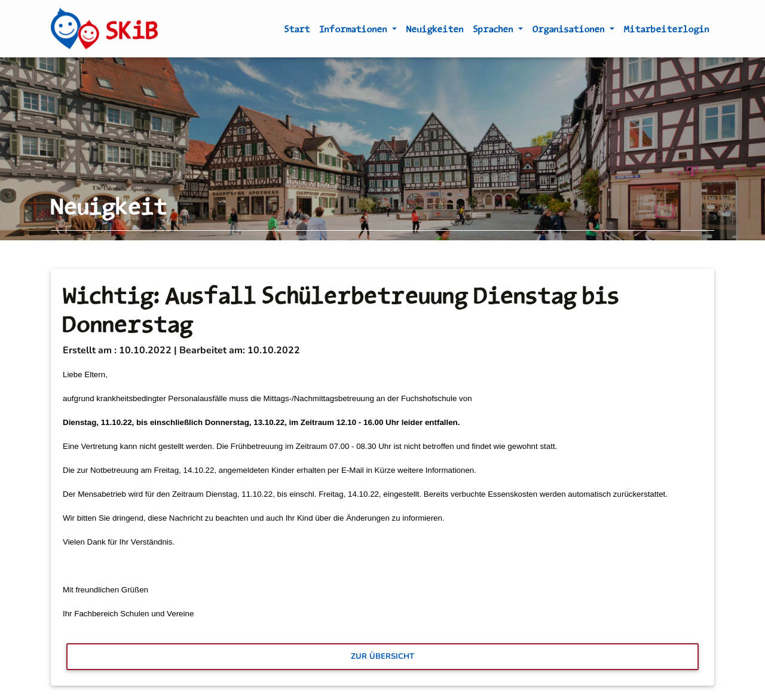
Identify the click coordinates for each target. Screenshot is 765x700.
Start (297, 31)
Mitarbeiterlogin (667, 31)
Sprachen (495, 31)
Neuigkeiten (435, 31)
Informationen (355, 31)
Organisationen (570, 31)
